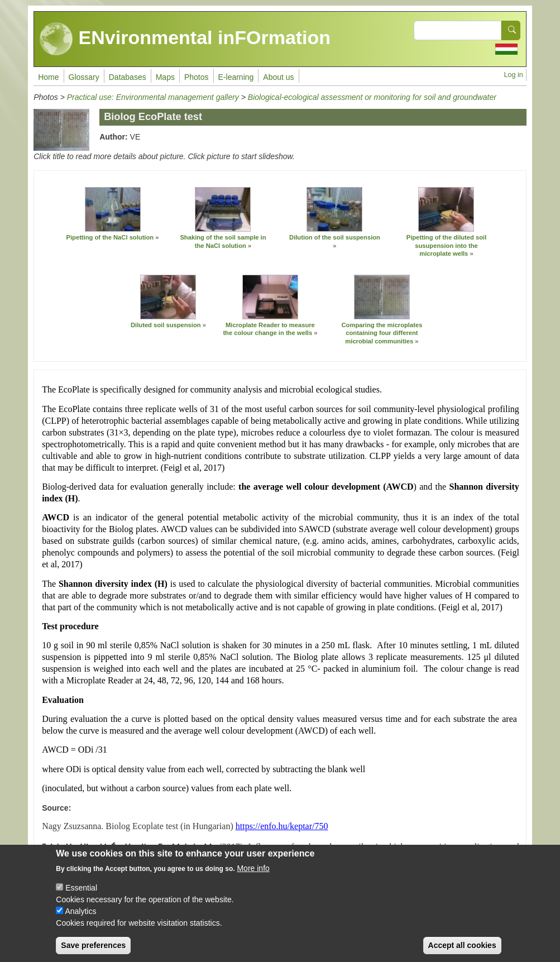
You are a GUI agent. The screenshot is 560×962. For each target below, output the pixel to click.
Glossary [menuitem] (84, 77)
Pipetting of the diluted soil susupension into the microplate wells (447, 245)
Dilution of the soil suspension (335, 237)
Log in (514, 75)
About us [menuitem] (278, 77)
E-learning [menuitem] (236, 77)
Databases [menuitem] (128, 77)
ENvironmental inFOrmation (185, 39)
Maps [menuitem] (165, 77)
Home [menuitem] (48, 77)
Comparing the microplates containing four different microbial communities (382, 333)
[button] (113, 209)
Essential (81, 897)
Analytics (80, 921)
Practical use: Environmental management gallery (153, 97)
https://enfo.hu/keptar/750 (282, 826)
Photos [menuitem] (197, 77)
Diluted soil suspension (166, 325)
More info (253, 878)
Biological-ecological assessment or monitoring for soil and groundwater (372, 97)
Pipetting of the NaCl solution (110, 237)
